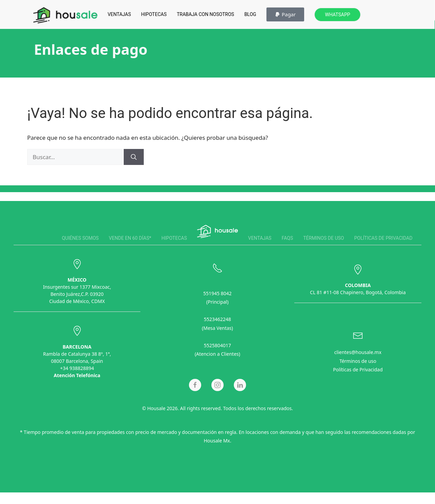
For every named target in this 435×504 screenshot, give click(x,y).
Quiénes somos (80, 238)
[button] (285, 14)
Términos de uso (324, 238)
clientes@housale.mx (358, 351)
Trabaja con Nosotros (205, 14)
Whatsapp (337, 15)
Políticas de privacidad (383, 238)
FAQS (288, 238)
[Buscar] (134, 157)
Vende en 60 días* (130, 238)
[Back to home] (65, 15)
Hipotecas (154, 14)
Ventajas (119, 14)
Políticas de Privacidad (358, 368)
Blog (250, 14)
